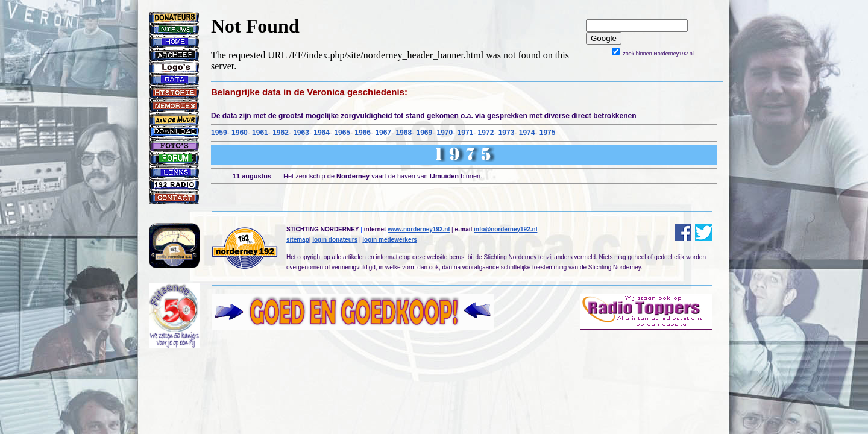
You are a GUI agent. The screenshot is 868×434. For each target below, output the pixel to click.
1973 (507, 133)
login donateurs (335, 240)
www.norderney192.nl (419, 229)
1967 (383, 133)
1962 (281, 133)
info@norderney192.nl (505, 229)
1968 (404, 133)
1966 (363, 133)
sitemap (298, 240)
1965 (342, 133)
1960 (240, 133)
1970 (445, 133)
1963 (301, 133)
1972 (486, 133)
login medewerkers (390, 240)
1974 (527, 133)
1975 (548, 133)
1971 (466, 133)
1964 (322, 133)
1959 (219, 133)
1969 (424, 133)
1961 (260, 133)
